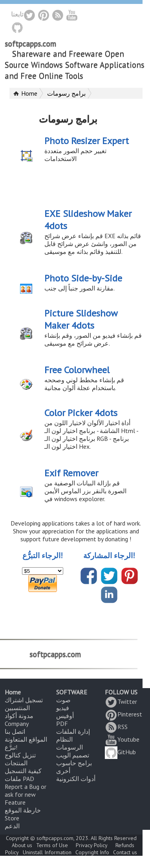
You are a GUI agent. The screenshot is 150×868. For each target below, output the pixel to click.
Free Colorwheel (77, 370)
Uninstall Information (47, 852)
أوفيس (65, 716)
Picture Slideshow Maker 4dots (81, 319)
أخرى (63, 771)
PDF (62, 724)
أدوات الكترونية (76, 779)
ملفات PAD (19, 779)
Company (17, 724)
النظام (64, 739)
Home (29, 93)
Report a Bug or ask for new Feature (26, 794)
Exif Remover (71, 473)
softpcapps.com (30, 44)
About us (22, 845)
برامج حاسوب (74, 763)
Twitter (121, 701)
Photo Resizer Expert (87, 141)
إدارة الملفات (73, 731)
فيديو (63, 708)
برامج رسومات (66, 93)
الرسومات (70, 747)
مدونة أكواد (19, 716)
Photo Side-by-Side (83, 278)
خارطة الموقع (23, 810)
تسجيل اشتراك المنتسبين (24, 704)
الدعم (12, 826)
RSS (116, 727)
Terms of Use (52, 845)
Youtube (122, 739)
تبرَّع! (11, 747)
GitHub (120, 752)
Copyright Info (92, 852)
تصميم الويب (73, 755)
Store (12, 818)
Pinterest (123, 714)
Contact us (125, 852)
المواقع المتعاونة (26, 739)
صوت (63, 700)
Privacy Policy (92, 845)
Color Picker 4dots (81, 413)
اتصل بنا (15, 731)
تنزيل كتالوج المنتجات (20, 759)
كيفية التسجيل (23, 771)
